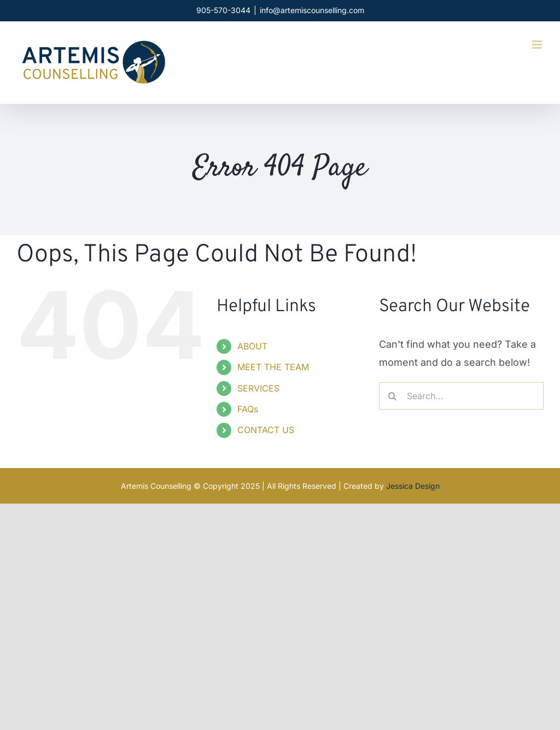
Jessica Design (413, 486)
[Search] (393, 396)
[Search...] (461, 396)
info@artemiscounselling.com (312, 10)
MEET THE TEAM (273, 367)
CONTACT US (266, 430)
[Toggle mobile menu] (538, 45)
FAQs (248, 409)
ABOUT (252, 346)
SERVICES (258, 388)
